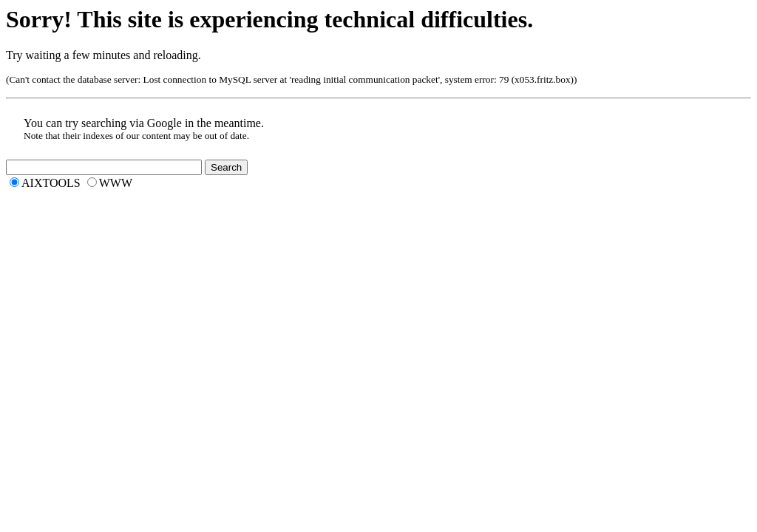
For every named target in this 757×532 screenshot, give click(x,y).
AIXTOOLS (51, 183)
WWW (116, 183)
